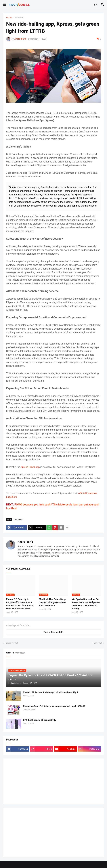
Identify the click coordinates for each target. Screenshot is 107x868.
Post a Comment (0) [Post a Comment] (53, 632)
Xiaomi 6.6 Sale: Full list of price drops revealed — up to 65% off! (54, 706)
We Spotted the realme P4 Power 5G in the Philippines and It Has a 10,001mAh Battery (86, 604)
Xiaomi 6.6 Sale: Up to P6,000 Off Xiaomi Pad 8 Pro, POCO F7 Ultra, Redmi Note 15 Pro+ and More (20, 604)
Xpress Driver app (30, 467)
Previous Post (11, 643)
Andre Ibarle (25, 542)
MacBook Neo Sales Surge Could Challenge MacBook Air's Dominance (53, 602)
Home (9, 18)
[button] (4, 5)
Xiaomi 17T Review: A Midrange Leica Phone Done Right (51, 692)
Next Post (97, 643)
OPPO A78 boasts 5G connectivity (40, 720)
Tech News (19, 18)
